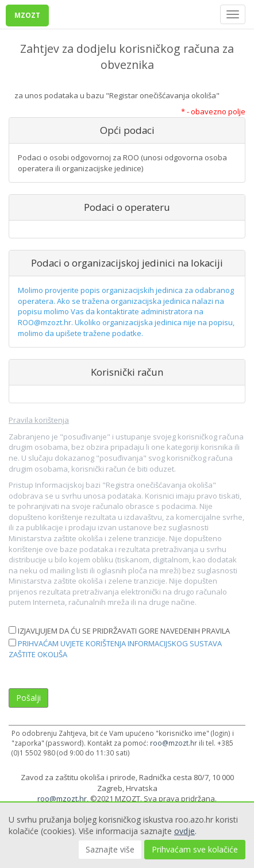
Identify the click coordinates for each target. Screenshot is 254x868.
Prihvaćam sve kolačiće (195, 849)
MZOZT (27, 15)
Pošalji (28, 698)
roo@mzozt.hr (174, 743)
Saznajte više (110, 849)
